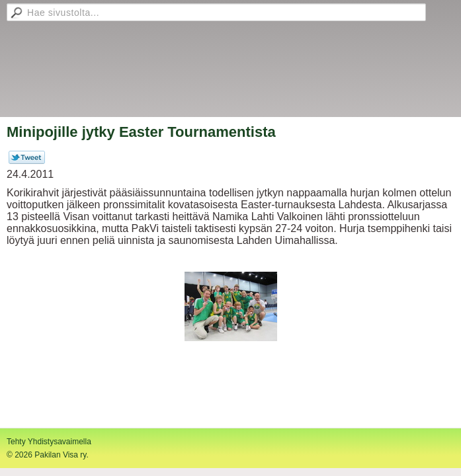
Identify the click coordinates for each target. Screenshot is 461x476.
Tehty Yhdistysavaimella (49, 442)
